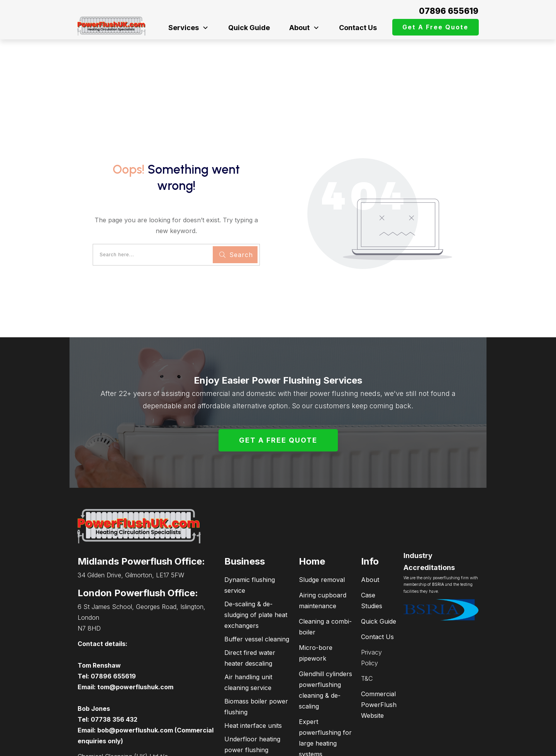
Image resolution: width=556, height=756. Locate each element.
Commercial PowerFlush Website (379, 654)
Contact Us (377, 586)
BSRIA (438, 534)
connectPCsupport (443, 746)
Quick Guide (379, 570)
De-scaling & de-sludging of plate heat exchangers (256, 564)
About (370, 529)
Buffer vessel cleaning (257, 588)
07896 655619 (449, 11)
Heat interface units (253, 675)
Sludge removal (322, 529)
